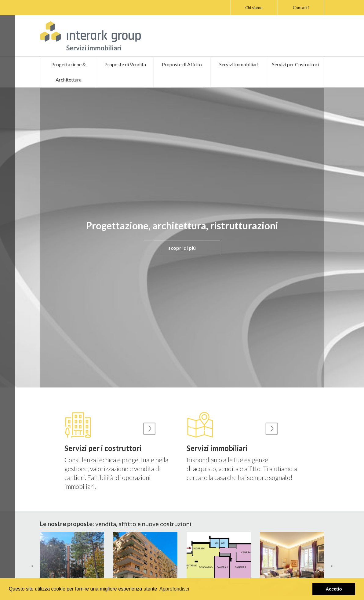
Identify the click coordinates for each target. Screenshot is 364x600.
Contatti (301, 8)
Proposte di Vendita (125, 64)
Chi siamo (254, 8)
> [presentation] (332, 566)
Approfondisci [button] (174, 589)
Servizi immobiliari (239, 64)
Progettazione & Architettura (69, 72)
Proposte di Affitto (182, 64)
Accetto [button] (334, 589)
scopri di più (182, 248)
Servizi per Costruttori (295, 64)
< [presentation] (32, 566)
